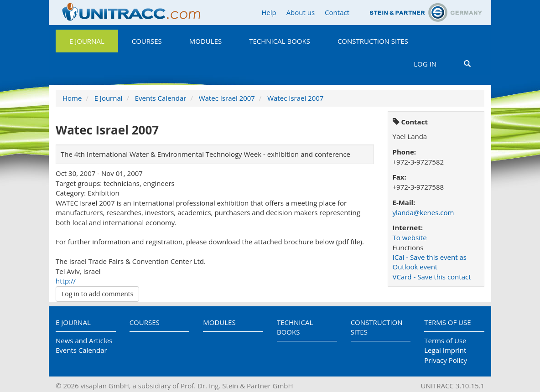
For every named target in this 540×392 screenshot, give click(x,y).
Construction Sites (373, 41)
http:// (66, 281)
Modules (205, 41)
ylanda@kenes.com (423, 212)
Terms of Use (447, 322)
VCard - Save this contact (432, 277)
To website (410, 237)
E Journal (87, 41)
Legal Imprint (445, 350)
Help (269, 12)
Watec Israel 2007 (227, 98)
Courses (147, 41)
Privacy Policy (446, 360)
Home (72, 98)
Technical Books (280, 41)
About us (301, 12)
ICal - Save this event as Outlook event (430, 262)
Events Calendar (161, 98)
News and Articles (84, 340)
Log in (425, 64)
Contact (337, 12)
